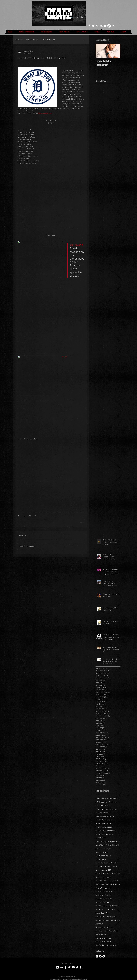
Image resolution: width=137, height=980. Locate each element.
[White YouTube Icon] (105, 26)
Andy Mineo (100, 849)
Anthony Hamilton (102, 852)
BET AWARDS (101, 874)
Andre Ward (100, 845)
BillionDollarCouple (103, 902)
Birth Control (111, 909)
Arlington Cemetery (103, 866)
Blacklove (99, 924)
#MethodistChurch (102, 806)
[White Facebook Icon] (89, 26)
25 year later (100, 823)
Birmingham (100, 909)
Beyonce (108, 888)
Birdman (115, 906)
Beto (107, 884)
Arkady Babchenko (103, 863)
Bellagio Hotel (114, 881)
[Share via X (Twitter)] (24, 516)
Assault (114, 866)
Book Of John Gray (111, 931)
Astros (98, 870)
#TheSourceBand (102, 809)
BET (110, 870)
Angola (108, 849)
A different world (102, 834)
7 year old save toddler (104, 827)
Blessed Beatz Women (104, 927)
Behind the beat (101, 881)
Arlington (114, 863)
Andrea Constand (112, 845)
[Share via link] (35, 516)
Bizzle (98, 913)
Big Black (110, 891)
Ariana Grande (101, 859)
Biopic (109, 906)
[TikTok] (109, 26)
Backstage (116, 874)
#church (99, 813)
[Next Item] (117, 51)
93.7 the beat (100, 831)
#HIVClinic (113, 802)
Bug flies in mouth (102, 945)
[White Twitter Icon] (93, 26)
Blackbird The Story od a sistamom (108, 920)
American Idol (115, 841)
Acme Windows (101, 838)
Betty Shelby (115, 884)
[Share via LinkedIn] (30, 516)
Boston (104, 934)
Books (98, 934)
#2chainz (99, 795)
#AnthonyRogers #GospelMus (107, 798)
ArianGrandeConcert (103, 856)
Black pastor (111, 916)
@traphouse (111, 831)
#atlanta (113, 809)
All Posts (19, 39)
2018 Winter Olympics (104, 820)
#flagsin (106, 813)
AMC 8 (112, 834)
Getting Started (32, 39)
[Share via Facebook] (19, 516)
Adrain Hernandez (102, 841)
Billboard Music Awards (104, 899)
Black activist (100, 916)
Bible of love (100, 891)
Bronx (109, 942)
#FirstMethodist (101, 802)
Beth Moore (100, 884)
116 (113, 816)
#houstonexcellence (103, 816)
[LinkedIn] (113, 26)
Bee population (105, 877)
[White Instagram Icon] (97, 26)
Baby (109, 874)
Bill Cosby (99, 895)
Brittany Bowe (101, 942)
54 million (110, 823)
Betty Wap (100, 888)
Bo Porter (99, 931)
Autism (104, 870)
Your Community (49, 39)
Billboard (108, 895)
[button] (84, 40)
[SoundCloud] (61, 967)
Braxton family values (104, 938)
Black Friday (106, 913)
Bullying (113, 945)
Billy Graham (100, 906)
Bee (97, 877)
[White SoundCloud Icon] (101, 26)
